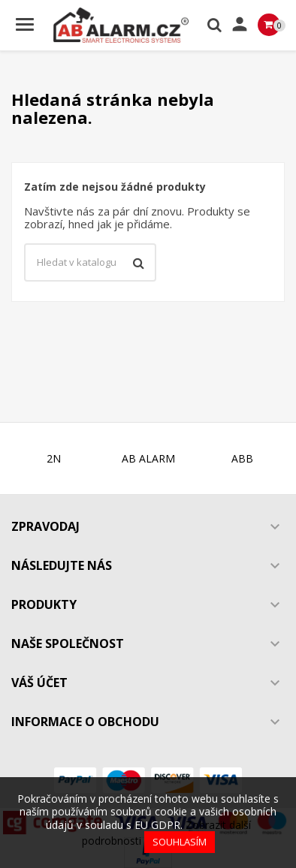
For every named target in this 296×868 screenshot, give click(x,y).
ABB (242, 458)
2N (54, 458)
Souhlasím (180, 842)
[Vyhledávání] (90, 263)
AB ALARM (148, 458)
